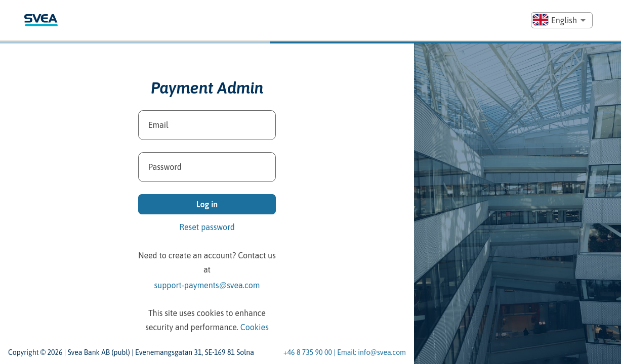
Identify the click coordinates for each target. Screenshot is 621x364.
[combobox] (562, 20)
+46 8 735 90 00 (308, 353)
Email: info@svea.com (371, 353)
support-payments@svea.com (207, 285)
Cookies (255, 327)
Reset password (207, 227)
